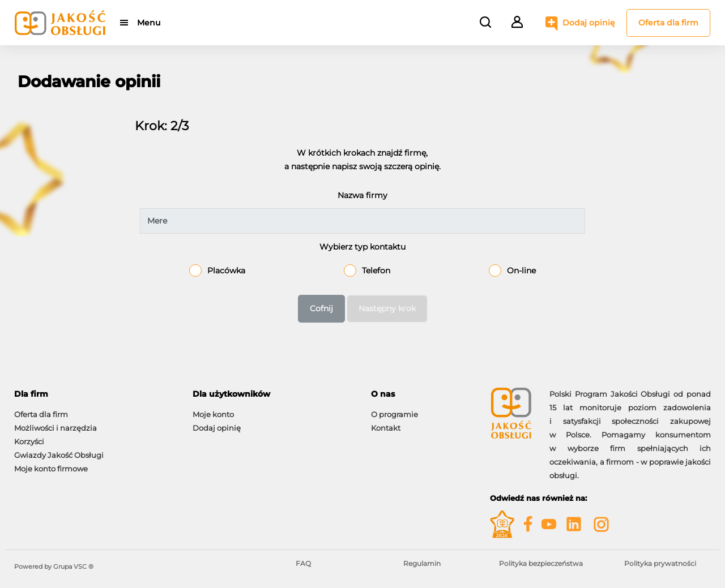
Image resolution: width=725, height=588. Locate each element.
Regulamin (422, 563)
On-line (521, 271)
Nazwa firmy (362, 195)
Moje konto (213, 414)
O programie (395, 414)
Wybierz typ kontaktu (362, 247)
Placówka (226, 271)
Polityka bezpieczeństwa (541, 563)
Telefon (376, 271)
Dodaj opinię (589, 23)
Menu (149, 23)
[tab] (95, 394)
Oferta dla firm (668, 23)
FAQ (303, 563)
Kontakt (386, 428)
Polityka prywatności (660, 563)
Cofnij (321, 308)
